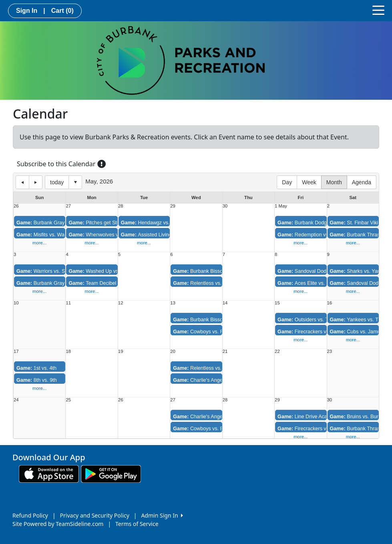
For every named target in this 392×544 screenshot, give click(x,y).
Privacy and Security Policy (95, 515)
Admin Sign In (162, 515)
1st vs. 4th (36, 368)
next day (36, 182)
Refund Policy (30, 515)
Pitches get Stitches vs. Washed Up (117, 223)
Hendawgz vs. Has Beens (158, 223)
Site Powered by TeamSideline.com (58, 524)
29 (173, 206)
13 (173, 303)
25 (68, 400)
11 (68, 303)
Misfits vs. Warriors (46, 235)
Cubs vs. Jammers (359, 332)
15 (277, 303)
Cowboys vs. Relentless (208, 332)
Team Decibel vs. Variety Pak (110, 283)
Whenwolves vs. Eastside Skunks (115, 235)
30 (225, 206)
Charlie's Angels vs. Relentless (216, 417)
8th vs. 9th (37, 380)
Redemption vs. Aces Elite (315, 235)
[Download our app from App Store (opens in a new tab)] (49, 473)
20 (173, 352)
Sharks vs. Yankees (361, 271)
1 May (281, 206)
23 (330, 352)
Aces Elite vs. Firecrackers (316, 283)
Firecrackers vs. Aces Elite (316, 429)
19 (121, 352)
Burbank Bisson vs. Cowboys (214, 271)
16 (330, 303)
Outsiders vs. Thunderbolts (316, 320)
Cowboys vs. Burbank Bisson (214, 429)
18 (68, 352)
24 (16, 400)
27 (68, 206)
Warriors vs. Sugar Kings (53, 271)
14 (225, 303)
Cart (62, 11)
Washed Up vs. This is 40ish (109, 271)
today (57, 182)
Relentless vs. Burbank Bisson (216, 368)
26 (16, 206)
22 (277, 352)
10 (16, 303)
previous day (22, 182)
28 (121, 206)
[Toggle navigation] (378, 10)
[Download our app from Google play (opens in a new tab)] (111, 473)
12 (121, 303)
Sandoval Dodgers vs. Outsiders (322, 271)
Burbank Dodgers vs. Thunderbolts (325, 223)
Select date (75, 182)
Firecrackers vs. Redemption (318, 332)
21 (225, 352)
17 (16, 352)
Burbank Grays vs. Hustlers (56, 283)
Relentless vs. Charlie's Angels (216, 283)
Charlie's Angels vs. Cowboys (215, 380)
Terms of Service (137, 524)
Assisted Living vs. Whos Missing (167, 235)
